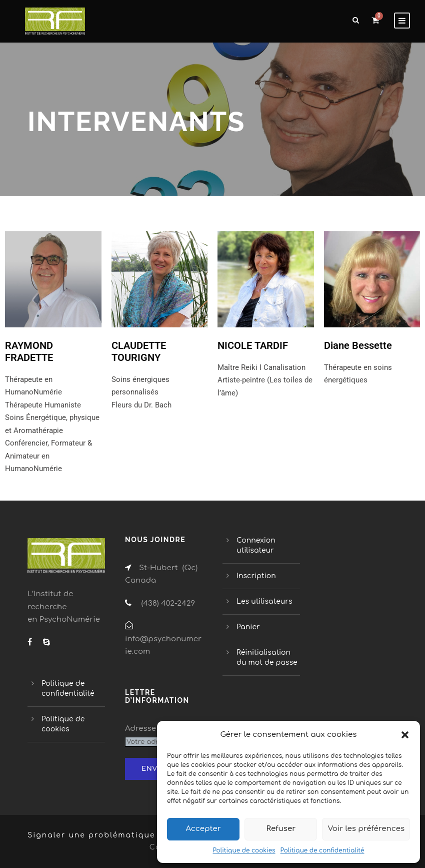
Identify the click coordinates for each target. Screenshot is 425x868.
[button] (405, 735)
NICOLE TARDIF (253, 345)
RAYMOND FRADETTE (29, 351)
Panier (248, 627)
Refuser (281, 829)
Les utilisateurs (264, 601)
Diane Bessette (358, 345)
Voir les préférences (366, 829)
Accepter (203, 829)
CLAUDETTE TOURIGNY (139, 351)
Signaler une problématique (91, 835)
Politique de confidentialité (322, 850)
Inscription (256, 576)
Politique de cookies (244, 850)
